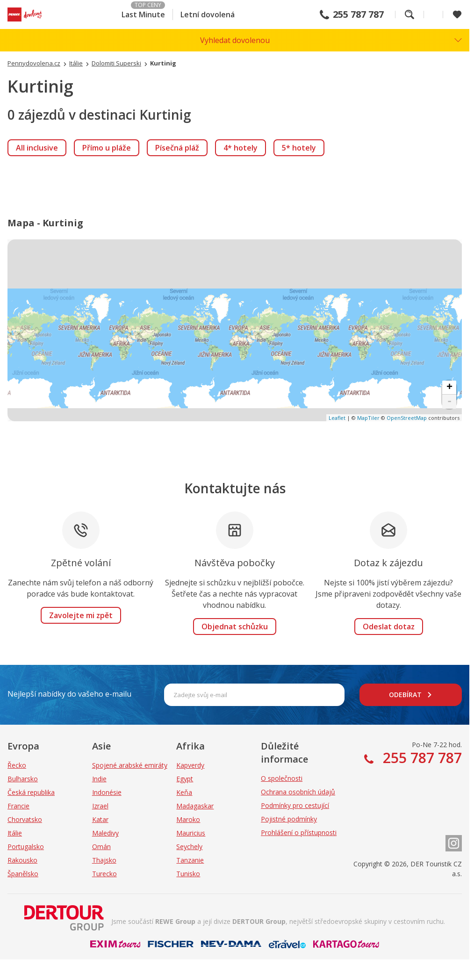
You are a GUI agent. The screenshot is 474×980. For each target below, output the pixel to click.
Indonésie (107, 792)
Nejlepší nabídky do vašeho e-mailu (69, 694)
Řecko (17, 765)
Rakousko (22, 860)
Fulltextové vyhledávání (409, 14)
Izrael (100, 806)
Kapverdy (190, 765)
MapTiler (368, 418)
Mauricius (191, 833)
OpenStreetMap (407, 418)
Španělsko (23, 874)
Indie (99, 779)
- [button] (449, 402)
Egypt (185, 779)
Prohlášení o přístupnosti (299, 832)
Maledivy (105, 833)
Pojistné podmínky (289, 819)
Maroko (188, 819)
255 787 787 (358, 14)
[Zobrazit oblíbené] (457, 14)
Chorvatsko (25, 819)
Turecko (104, 874)
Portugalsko (26, 847)
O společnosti (282, 778)
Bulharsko (23, 779)
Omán (101, 847)
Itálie (15, 833)
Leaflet (337, 418)
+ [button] (449, 388)
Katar (100, 819)
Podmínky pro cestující (295, 805)
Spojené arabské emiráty (130, 765)
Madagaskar (195, 806)
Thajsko (104, 860)
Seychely (189, 847)
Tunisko (188, 874)
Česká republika (31, 792)
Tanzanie (190, 860)
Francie (18, 806)
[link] (37, 148)
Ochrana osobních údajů (298, 792)
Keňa (184, 792)
